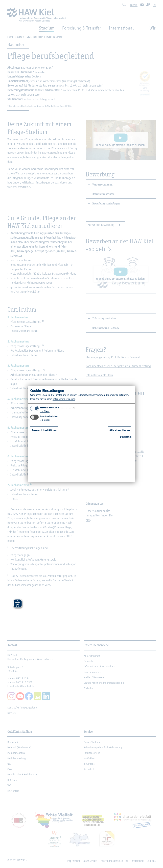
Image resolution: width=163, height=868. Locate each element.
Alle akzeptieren (120, 430)
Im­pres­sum (126, 437)
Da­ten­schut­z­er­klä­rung (64, 399)
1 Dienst (45, 411)
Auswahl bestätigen (44, 430)
